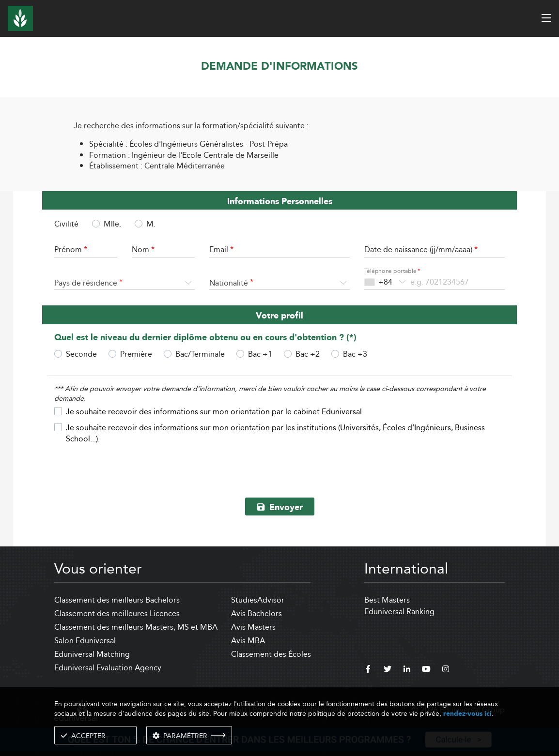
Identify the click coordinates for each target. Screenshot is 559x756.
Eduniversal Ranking (399, 612)
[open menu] (546, 18)
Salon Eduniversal (85, 641)
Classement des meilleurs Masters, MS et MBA (136, 627)
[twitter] (388, 670)
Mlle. (112, 224)
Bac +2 (308, 354)
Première (136, 354)
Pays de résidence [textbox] (86, 283)
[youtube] (426, 670)
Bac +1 (260, 354)
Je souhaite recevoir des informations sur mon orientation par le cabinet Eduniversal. (215, 411)
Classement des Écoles (271, 654)
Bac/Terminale (200, 354)
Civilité (66, 224)
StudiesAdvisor (258, 600)
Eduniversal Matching (92, 654)
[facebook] (368, 670)
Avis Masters (253, 627)
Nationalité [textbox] (229, 283)
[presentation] (279, 467)
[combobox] (124, 283)
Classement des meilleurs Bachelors (117, 600)
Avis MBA (248, 641)
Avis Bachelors (256, 613)
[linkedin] (407, 670)
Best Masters (387, 600)
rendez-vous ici (467, 714)
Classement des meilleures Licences (117, 613)
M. (151, 224)
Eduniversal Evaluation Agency (108, 668)
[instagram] (446, 670)
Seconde (81, 354)
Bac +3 (355, 354)
